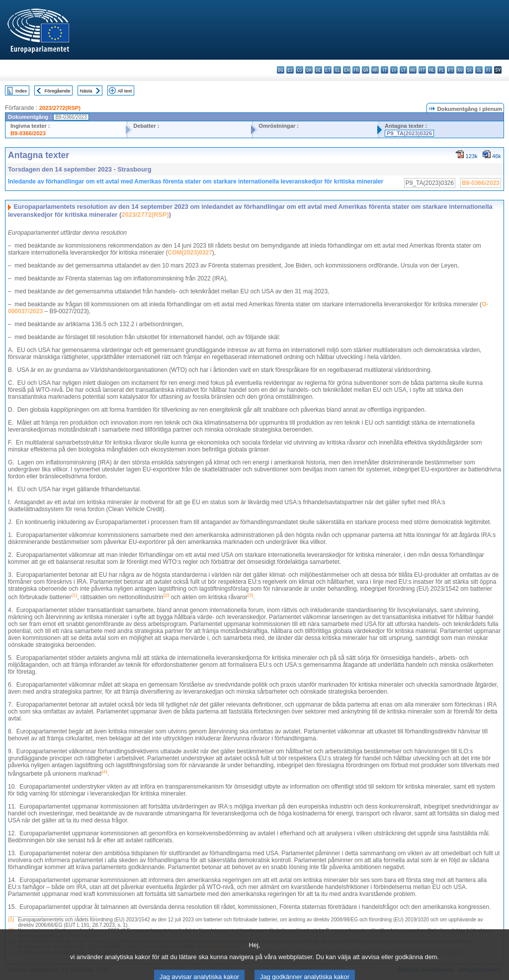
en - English (347, 70)
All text (125, 91)
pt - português (451, 70)
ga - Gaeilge (366, 70)
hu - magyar (413, 70)
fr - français (356, 70)
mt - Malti (422, 70)
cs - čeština (299, 70)
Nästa (86, 91)
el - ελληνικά (337, 70)
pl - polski (441, 70)
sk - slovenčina (469, 70)
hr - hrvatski (375, 70)
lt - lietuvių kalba (403, 70)
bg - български (281, 70)
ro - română (460, 70)
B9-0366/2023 (28, 133)
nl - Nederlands (432, 70)
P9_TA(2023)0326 (409, 133)
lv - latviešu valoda (394, 70)
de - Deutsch (318, 70)
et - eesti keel (328, 70)
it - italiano (384, 70)
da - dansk (309, 70)
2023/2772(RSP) (60, 108)
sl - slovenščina (479, 70)
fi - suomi (488, 70)
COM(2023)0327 (190, 253)
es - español (290, 70)
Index (21, 91)
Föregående (58, 91)
